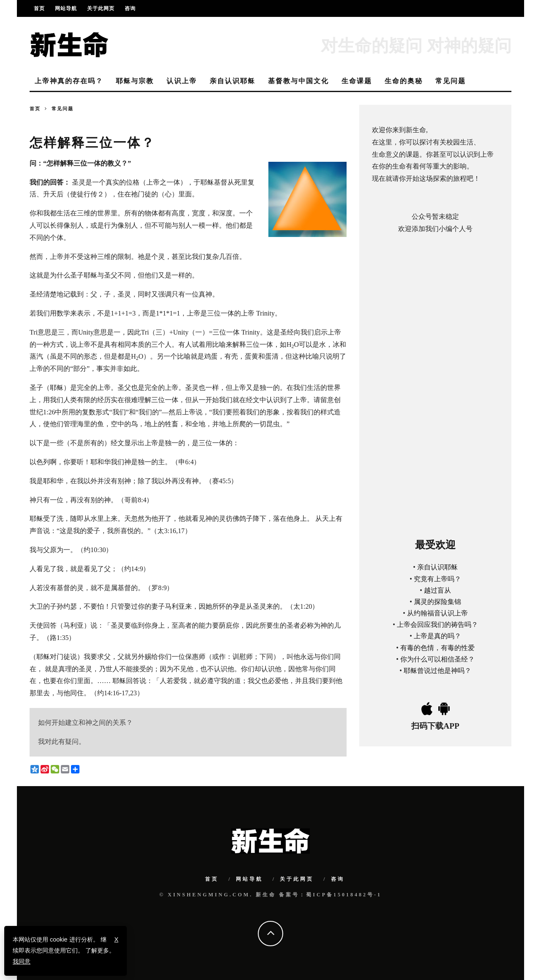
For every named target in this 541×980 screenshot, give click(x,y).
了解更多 (97, 950)
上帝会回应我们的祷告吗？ (437, 625)
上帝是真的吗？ (437, 636)
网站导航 (66, 8)
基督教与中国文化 (298, 81)
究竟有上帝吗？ (437, 579)
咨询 (130, 8)
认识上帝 (182, 81)
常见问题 (451, 81)
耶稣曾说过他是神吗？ (437, 671)
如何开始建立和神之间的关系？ (85, 723)
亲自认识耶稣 (232, 81)
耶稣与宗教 (135, 81)
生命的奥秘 (404, 81)
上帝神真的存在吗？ (69, 81)
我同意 (22, 961)
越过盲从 (437, 590)
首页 (39, 8)
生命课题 (357, 81)
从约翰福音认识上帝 (437, 613)
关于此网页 (101, 8)
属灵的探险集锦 (437, 602)
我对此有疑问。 (62, 742)
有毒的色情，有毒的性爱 (437, 648)
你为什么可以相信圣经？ (437, 659)
